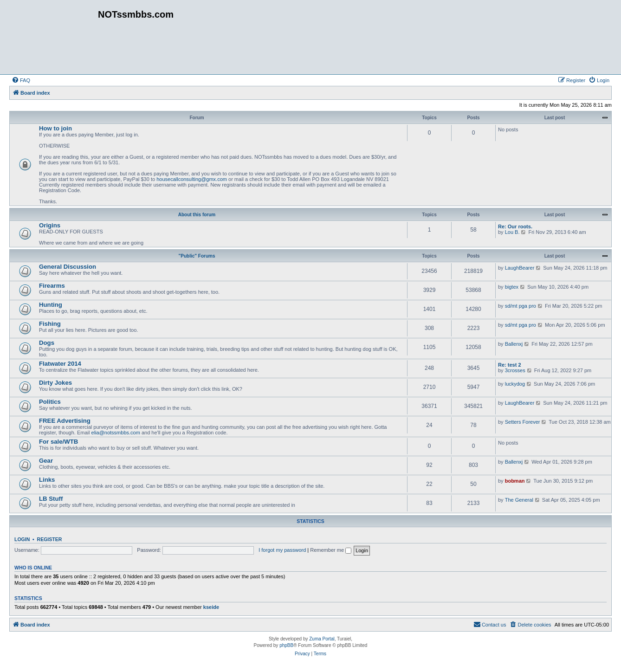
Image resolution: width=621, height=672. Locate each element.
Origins (50, 225)
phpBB (286, 645)
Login (22, 539)
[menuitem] (21, 80)
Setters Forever (523, 422)
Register (50, 539)
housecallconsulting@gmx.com (192, 179)
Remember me (331, 550)
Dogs (47, 343)
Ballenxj (514, 344)
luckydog (515, 384)
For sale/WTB (58, 442)
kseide (211, 607)
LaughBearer (520, 268)
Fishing (50, 324)
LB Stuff (51, 499)
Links (47, 480)
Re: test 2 (510, 365)
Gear (46, 461)
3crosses (515, 370)
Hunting (51, 305)
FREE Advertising (65, 421)
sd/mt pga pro (521, 306)
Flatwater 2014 (60, 364)
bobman (515, 481)
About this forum (197, 215)
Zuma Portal (322, 639)
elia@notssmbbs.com (116, 433)
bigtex (512, 287)
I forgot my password (282, 550)
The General (519, 500)
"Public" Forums (197, 256)
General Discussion (68, 267)
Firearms (52, 286)
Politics (50, 402)
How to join (55, 128)
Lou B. (512, 232)
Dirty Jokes (55, 383)
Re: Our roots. (515, 226)
